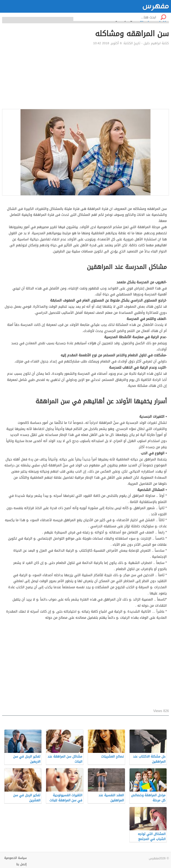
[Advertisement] (85, 77)
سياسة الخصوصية (15, 858)
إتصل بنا (21, 864)
